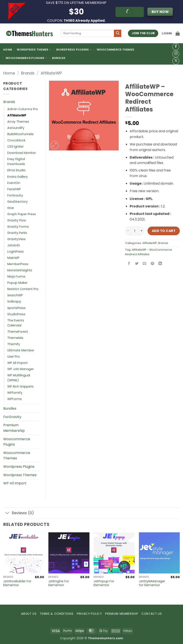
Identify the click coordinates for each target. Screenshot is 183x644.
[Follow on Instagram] (176, 54)
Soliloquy (14, 301)
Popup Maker (17, 283)
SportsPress (16, 308)
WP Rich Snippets (20, 386)
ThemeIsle (15, 338)
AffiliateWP (51, 73)
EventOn (14, 183)
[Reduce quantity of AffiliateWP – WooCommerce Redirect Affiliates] (128, 231)
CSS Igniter (15, 147)
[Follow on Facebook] (176, 47)
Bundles (59, 58)
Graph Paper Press (22, 214)
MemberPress (18, 264)
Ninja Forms (16, 276)
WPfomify (15, 393)
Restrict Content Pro (23, 289)
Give (11, 208)
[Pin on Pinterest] (152, 264)
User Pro (14, 357)
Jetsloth (14, 245)
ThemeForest (18, 332)
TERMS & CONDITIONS (57, 614)
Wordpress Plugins (19, 467)
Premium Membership (14, 428)
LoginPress (15, 252)
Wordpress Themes (20, 475)
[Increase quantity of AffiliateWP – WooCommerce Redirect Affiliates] (141, 231)
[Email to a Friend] (145, 264)
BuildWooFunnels (20, 134)
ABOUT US (29, 614)
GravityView (16, 239)
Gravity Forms (18, 227)
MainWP (13, 258)
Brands (28, 73)
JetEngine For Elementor (59, 583)
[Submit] (118, 33)
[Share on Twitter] (137, 264)
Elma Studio (16, 170)
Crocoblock (16, 140)
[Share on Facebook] (129, 264)
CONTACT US (152, 614)
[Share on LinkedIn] (160, 264)
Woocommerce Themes (116, 50)
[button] (167, 33)
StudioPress (16, 314)
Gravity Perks (17, 233)
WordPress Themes (34, 50)
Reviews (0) (19, 514)
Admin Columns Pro (23, 109)
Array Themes (18, 122)
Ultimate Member (21, 350)
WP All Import (18, 363)
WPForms (15, 399)
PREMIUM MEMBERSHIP (122, 614)
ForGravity (15, 195)
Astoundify (16, 128)
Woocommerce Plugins (26, 58)
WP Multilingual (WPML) (19, 378)
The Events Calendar (16, 323)
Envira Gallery (18, 177)
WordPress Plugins (74, 50)
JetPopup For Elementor (104, 583)
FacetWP (14, 189)
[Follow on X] (176, 61)
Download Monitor (22, 153)
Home (8, 50)
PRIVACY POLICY (89, 614)
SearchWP (15, 295)
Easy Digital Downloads (16, 161)
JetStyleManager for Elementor (152, 583)
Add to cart (164, 231)
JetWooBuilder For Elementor (17, 583)
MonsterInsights (20, 270)
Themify (14, 344)
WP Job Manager (21, 369)
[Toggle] (7, 514)
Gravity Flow (17, 220)
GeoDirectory (18, 202)
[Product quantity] (135, 231)
